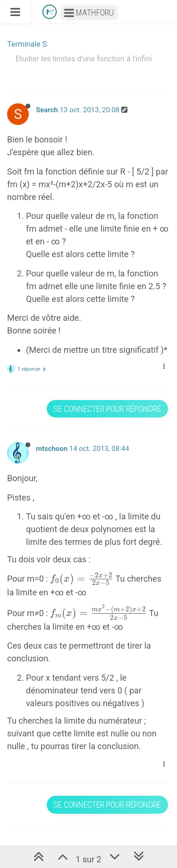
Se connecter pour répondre (107, 409)
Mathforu (89, 13)
